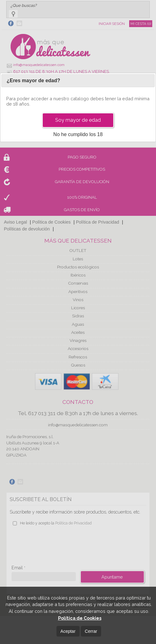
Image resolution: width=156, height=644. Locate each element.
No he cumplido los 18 (78, 134)
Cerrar (91, 631)
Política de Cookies (80, 618)
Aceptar (68, 631)
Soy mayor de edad (78, 120)
